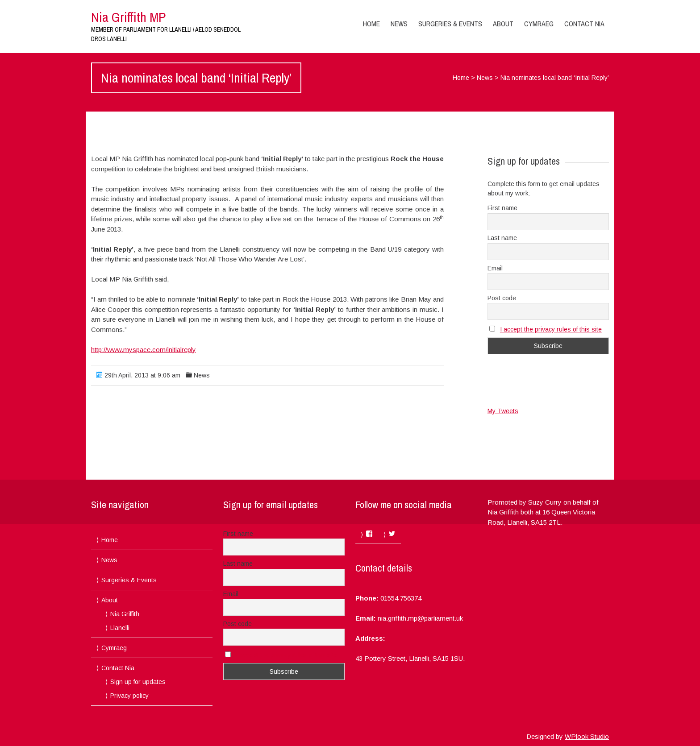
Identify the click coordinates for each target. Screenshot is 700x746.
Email (495, 268)
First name (502, 208)
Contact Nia (584, 24)
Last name (502, 238)
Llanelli (120, 628)
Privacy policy (129, 696)
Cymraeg (539, 24)
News (399, 24)
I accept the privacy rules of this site (551, 329)
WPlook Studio (587, 736)
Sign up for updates (138, 682)
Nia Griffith (125, 614)
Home (371, 24)
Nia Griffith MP (128, 17)
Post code (502, 298)
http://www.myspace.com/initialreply (144, 350)
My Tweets (503, 411)
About (503, 24)
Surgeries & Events (450, 24)
